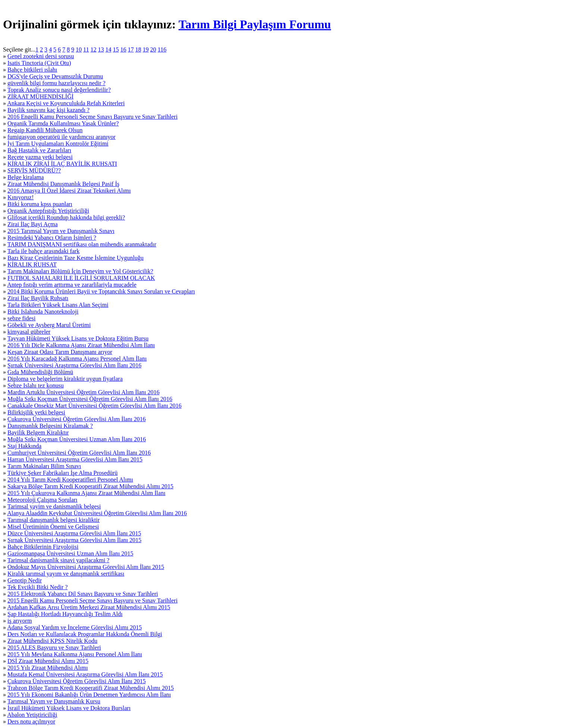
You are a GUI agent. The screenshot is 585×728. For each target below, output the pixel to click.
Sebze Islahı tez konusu (36, 385)
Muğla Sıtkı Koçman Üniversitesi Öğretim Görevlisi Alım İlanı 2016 (90, 399)
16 (123, 49)
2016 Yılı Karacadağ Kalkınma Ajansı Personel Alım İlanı (77, 359)
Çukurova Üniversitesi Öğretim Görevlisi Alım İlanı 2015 (77, 681)
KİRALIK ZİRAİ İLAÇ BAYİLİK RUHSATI (62, 164)
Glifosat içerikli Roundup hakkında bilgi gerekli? (66, 217)
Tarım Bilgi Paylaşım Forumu (255, 24)
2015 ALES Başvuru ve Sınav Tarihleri (54, 648)
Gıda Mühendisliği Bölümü (40, 372)
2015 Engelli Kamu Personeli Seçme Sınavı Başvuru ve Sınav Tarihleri (93, 601)
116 (162, 49)
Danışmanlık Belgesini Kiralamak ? (50, 426)
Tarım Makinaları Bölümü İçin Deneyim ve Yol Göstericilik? (80, 271)
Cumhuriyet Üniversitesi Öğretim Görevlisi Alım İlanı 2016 (79, 453)
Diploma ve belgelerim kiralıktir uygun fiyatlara (65, 379)
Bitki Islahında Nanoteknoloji (43, 312)
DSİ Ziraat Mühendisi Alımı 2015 (48, 661)
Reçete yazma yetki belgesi (40, 157)
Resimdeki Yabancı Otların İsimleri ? (52, 238)
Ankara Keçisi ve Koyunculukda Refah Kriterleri (66, 103)
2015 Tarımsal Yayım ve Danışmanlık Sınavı (61, 231)
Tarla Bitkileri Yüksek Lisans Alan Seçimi (58, 305)
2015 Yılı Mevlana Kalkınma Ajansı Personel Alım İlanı (75, 654)
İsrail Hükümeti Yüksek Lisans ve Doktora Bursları (69, 708)
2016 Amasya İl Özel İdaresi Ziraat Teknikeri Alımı (69, 191)
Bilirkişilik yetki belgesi (36, 412)
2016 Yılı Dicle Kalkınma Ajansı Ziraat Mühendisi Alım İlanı (81, 345)
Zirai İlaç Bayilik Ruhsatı (38, 298)
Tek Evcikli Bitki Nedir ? (38, 587)
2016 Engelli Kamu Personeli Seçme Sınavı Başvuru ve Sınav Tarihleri (93, 117)
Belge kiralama (26, 177)
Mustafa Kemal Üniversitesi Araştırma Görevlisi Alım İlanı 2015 (85, 674)
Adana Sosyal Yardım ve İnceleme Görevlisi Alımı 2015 (74, 627)
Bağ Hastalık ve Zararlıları (39, 150)
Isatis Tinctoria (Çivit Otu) (39, 63)
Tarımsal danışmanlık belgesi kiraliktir (54, 520)
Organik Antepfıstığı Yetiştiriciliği (48, 211)
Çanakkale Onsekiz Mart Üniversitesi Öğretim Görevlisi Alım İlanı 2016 (95, 406)
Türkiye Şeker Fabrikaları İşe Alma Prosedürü (62, 473)
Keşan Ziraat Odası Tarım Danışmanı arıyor (60, 352)
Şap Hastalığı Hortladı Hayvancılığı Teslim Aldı (65, 614)
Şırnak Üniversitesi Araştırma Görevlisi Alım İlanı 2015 (74, 540)
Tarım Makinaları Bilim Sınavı (44, 466)
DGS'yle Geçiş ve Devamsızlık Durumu (55, 76)
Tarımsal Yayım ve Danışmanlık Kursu (54, 701)
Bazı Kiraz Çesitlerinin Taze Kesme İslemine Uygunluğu (76, 258)
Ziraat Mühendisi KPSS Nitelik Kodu (52, 641)
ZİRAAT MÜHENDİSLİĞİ (40, 97)
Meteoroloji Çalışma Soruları (43, 500)
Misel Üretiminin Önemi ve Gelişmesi (53, 527)
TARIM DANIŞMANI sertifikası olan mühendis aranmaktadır (82, 244)
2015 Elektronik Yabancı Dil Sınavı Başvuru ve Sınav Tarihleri (83, 594)
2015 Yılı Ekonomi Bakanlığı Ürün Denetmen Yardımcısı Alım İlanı (89, 695)
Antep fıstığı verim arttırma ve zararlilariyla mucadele (72, 285)
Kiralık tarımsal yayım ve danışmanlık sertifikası (66, 574)
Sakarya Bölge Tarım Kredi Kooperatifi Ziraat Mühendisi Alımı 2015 (90, 486)
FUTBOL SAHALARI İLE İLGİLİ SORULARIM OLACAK (81, 278)
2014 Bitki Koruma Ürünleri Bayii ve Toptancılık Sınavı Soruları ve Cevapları (101, 291)
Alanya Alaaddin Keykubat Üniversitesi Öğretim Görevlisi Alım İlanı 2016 (97, 513)
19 (146, 49)
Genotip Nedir (25, 580)
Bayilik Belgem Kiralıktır (38, 433)
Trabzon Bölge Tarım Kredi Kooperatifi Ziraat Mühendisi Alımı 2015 (91, 688)
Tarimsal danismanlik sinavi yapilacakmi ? (58, 560)
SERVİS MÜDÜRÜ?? (34, 170)
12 (94, 49)
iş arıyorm (20, 621)
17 (131, 49)
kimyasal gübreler (29, 332)
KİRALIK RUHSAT (32, 265)
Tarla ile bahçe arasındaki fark (43, 251)
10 (79, 49)
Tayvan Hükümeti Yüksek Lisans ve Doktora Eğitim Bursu (78, 338)
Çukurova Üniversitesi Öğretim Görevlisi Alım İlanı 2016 (77, 419)
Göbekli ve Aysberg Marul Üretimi (49, 325)
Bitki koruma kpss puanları (40, 204)
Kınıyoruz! (21, 197)
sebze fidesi (21, 318)
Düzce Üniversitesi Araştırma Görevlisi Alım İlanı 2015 (74, 533)
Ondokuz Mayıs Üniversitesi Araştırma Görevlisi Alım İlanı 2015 (86, 567)
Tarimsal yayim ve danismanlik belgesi (54, 506)
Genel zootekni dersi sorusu (41, 56)
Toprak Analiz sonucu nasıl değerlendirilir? (59, 90)
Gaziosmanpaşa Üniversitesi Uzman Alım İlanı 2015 (70, 553)
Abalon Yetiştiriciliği (32, 715)
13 (101, 49)
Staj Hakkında (24, 446)
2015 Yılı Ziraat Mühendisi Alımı (48, 668)
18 (138, 49)
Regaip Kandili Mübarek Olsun (45, 130)
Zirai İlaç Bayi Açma (33, 224)
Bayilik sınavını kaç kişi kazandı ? (49, 110)
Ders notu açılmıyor (31, 721)
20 (153, 49)
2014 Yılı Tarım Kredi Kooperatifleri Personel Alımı (70, 480)
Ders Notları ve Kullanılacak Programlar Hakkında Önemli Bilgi (85, 634)
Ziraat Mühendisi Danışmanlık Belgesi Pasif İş (63, 184)
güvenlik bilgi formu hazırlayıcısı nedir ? (57, 83)
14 (109, 49)
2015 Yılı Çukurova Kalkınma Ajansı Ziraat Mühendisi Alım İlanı (86, 493)
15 (116, 49)
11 (86, 49)
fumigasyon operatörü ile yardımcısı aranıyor (62, 137)
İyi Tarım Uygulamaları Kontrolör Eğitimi (58, 144)
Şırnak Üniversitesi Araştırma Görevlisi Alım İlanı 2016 (74, 365)
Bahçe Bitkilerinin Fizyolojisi (43, 547)
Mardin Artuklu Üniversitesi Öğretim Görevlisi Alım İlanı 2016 (84, 392)
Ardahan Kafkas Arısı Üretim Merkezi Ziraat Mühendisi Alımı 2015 (89, 607)
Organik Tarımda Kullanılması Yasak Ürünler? (63, 123)
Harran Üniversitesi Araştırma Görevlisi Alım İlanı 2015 (75, 459)
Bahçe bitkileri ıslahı (32, 70)
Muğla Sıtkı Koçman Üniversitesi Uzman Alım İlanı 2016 (77, 439)
